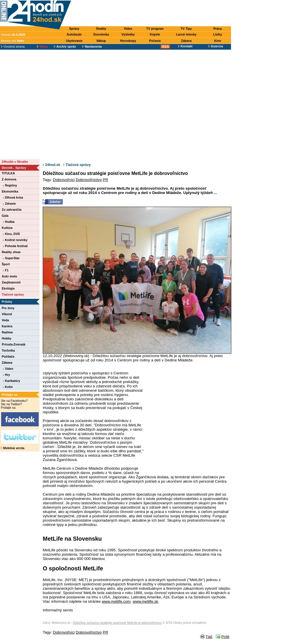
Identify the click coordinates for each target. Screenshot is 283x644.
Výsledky (128, 34)
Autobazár (74, 34)
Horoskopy (128, 41)
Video (128, 29)
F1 (6, 270)
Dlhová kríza (13, 197)
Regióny (10, 185)
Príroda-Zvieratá (14, 344)
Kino (218, 41)
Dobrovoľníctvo (89, 180)
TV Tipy (186, 29)
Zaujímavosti (11, 282)
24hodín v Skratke (15, 162)
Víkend (7, 314)
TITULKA (8, 173)
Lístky (218, 34)
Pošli (225, 637)
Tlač (209, 637)
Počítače (8, 356)
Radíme (7, 332)
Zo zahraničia (12, 210)
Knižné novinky (15, 240)
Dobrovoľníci (64, 180)
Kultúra (7, 228)
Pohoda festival (15, 246)
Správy (74, 29)
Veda (5, 320)
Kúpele (155, 34)
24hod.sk (51, 165)
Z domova (9, 179)
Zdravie (9, 204)
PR (106, 180)
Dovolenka (101, 34)
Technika (8, 350)
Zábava (186, 41)
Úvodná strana (13, 46)
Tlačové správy (13, 294)
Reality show (11, 252)
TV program (155, 29)
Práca (218, 29)
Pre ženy (8, 308)
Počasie (155, 41)
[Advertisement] (54, 104)
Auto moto (9, 276)
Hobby (6, 338)
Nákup (101, 41)
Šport (6, 264)
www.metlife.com (116, 601)
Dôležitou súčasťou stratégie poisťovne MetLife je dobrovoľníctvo (117, 623)
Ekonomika (10, 191)
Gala (5, 216)
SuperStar (11, 258)
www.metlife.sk (146, 601)
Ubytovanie (74, 41)
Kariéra (7, 326)
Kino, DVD (11, 234)
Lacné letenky (186, 34)
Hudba (9, 222)
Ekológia (8, 288)
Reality (101, 29)
